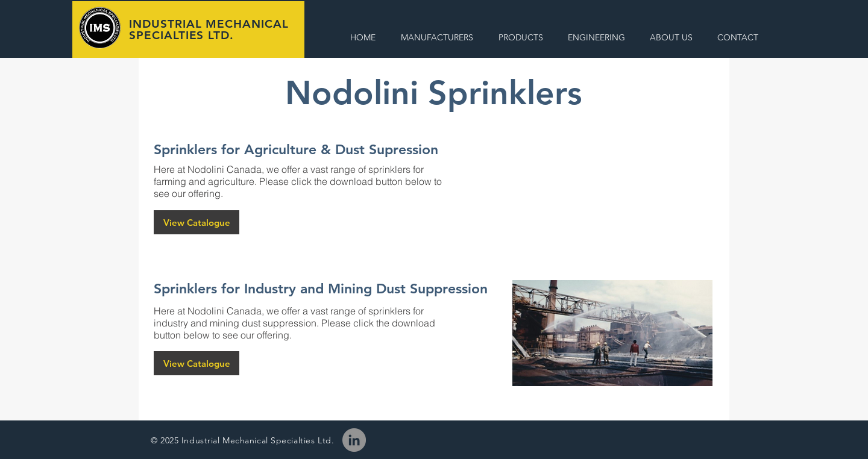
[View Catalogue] (197, 222)
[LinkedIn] (354, 440)
